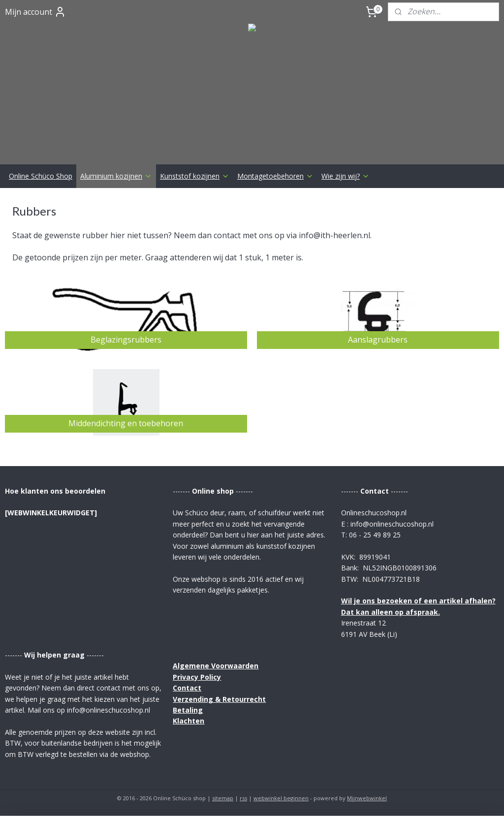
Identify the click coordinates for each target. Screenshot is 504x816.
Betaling (188, 710)
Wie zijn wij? (346, 176)
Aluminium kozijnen (116, 176)
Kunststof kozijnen (195, 176)
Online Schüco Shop (41, 176)
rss (243, 798)
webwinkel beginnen (281, 798)
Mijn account (35, 12)
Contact (187, 688)
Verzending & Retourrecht (219, 699)
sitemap (223, 798)
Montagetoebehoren (275, 176)
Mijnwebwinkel (367, 798)
